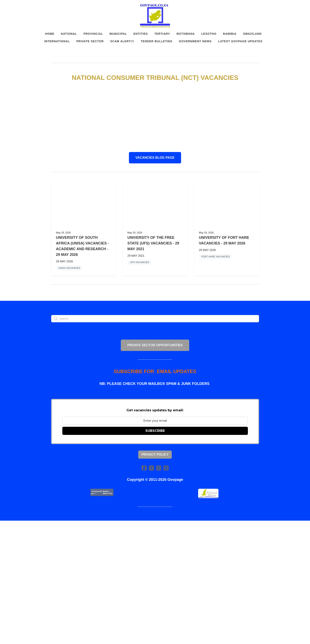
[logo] (155, 16)
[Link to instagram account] (159, 468)
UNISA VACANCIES (69, 268)
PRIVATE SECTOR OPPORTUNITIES (155, 345)
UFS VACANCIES (140, 262)
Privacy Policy (155, 454)
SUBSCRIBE (155, 431)
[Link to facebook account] (144, 468)
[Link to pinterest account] (166, 468)
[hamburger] (33, 7)
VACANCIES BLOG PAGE (155, 158)
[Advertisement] (155, 117)
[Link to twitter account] (151, 468)
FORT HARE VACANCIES (216, 257)
